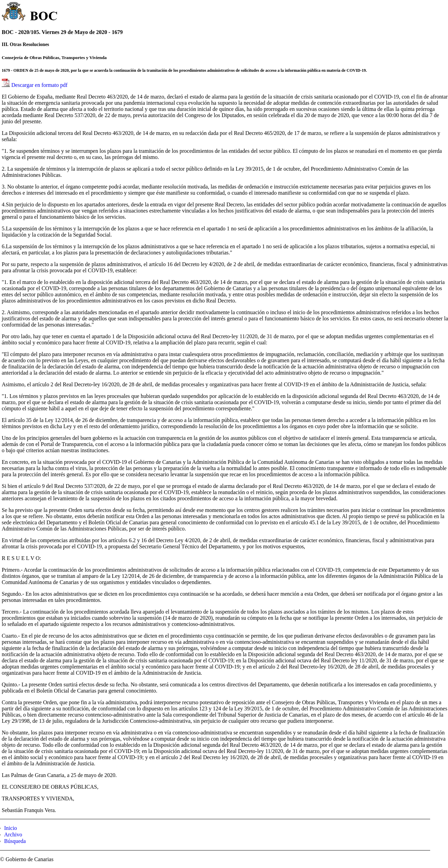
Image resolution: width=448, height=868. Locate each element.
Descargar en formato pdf (39, 85)
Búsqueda (15, 841)
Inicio (10, 828)
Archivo (13, 835)
